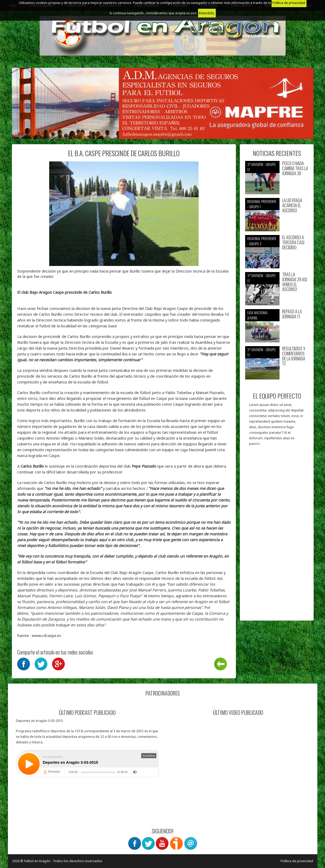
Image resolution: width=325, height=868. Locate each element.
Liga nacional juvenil (258, 315)
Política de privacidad (297, 861)
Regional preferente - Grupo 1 (262, 204)
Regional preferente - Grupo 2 (262, 241)
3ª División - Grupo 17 (261, 167)
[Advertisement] (277, 536)
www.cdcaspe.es (46, 635)
